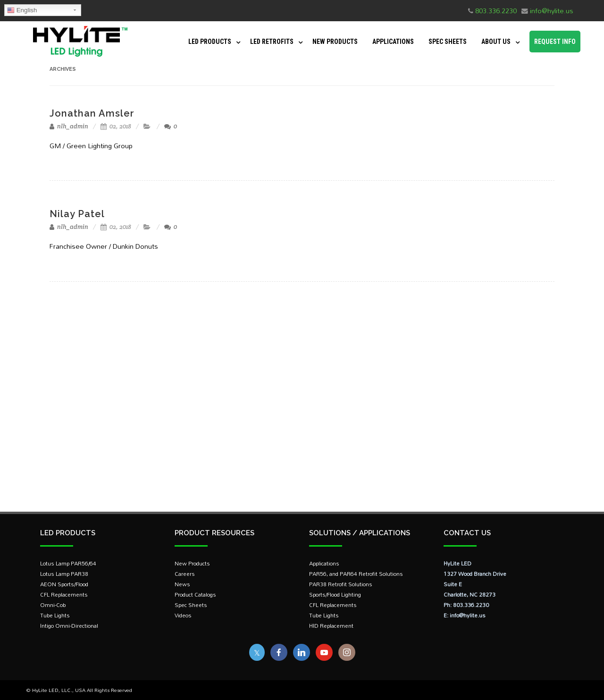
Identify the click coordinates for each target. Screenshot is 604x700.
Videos (183, 615)
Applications (393, 42)
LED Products (210, 42)
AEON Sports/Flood (64, 584)
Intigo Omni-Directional (69, 626)
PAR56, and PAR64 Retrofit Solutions (356, 574)
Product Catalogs (195, 595)
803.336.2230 (496, 11)
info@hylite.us (552, 11)
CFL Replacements (64, 595)
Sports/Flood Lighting (335, 595)
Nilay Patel (77, 214)
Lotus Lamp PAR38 (64, 574)
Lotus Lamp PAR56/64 (68, 563)
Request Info (555, 42)
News (182, 584)
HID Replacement (331, 626)
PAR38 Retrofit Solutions (341, 584)
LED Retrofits (272, 42)
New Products (335, 42)
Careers (185, 574)
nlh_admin (69, 126)
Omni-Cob (53, 605)
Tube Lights (55, 615)
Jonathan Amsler (92, 113)
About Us (496, 42)
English (22, 10)
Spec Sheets (448, 42)
